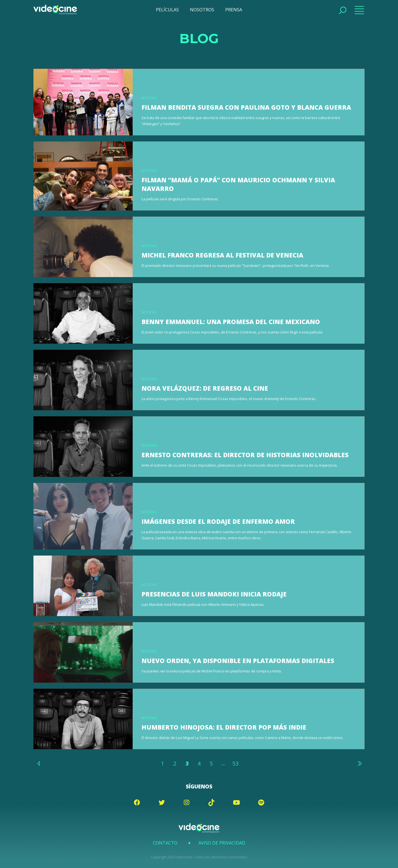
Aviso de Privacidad (222, 843)
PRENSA (234, 10)
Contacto (165, 843)
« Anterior (39, 763)
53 (235, 763)
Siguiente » (359, 763)
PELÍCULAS (167, 10)
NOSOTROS (202, 10)
